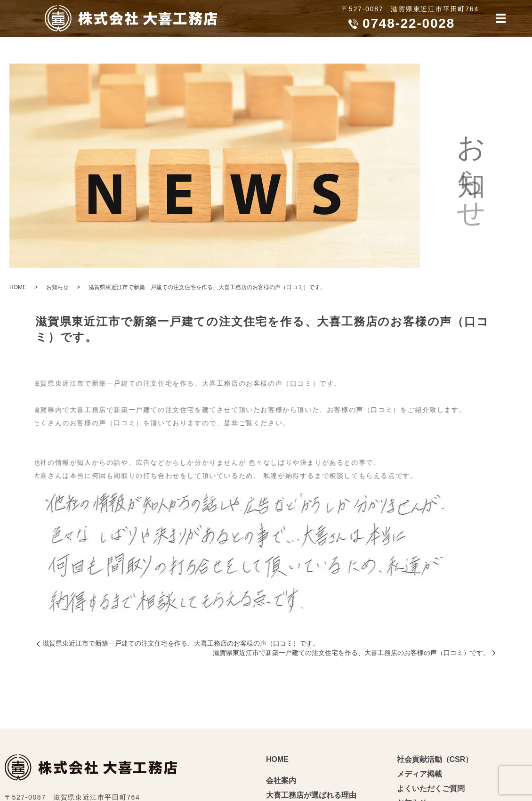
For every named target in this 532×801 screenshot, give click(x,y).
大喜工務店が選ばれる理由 (311, 795)
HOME (18, 287)
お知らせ (57, 287)
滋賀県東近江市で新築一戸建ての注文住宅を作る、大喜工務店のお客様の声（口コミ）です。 (181, 643)
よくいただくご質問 (431, 789)
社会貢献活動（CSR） (435, 759)
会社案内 (281, 781)
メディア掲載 (419, 774)
